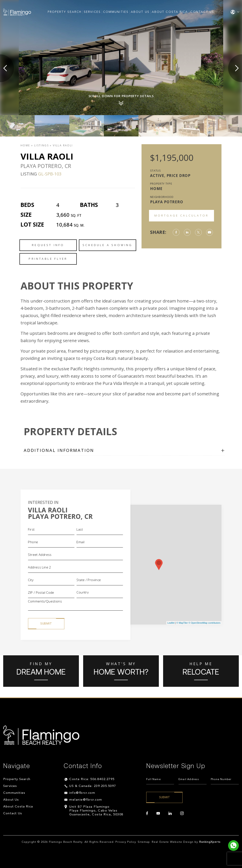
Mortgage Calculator (182, 215)
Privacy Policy (126, 842)
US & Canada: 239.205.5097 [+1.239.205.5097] (93, 786)
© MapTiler (182, 623)
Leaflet (171, 623)
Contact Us (202, 12)
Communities (116, 12)
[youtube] (158, 813)
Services (92, 12)
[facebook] (147, 813)
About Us (140, 12)
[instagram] (182, 813)
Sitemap (144, 842)
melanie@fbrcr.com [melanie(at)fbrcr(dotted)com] (86, 800)
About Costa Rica (170, 12)
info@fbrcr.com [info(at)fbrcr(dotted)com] (82, 793)
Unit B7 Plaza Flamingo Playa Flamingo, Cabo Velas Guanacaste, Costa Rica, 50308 (96, 811)
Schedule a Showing (108, 245)
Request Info (48, 245)
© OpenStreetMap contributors (204, 623)
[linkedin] (170, 813)
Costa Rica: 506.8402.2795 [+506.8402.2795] (92, 779)
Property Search (65, 12)
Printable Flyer (48, 259)
